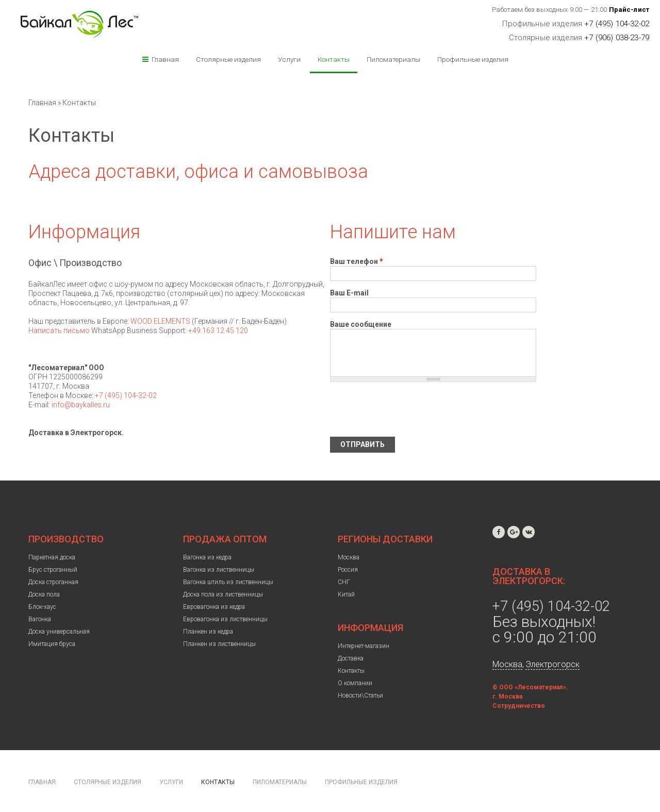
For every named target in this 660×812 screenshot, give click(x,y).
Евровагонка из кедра (214, 607)
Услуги (289, 59)
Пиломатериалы (393, 59)
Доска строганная (53, 582)
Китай (346, 594)
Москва (349, 557)
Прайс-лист (629, 10)
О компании (355, 683)
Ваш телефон (357, 261)
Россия (348, 570)
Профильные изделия (473, 59)
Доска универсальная (59, 632)
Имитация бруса (52, 644)
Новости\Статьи (360, 695)
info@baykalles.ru (81, 405)
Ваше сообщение (361, 324)
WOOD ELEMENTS (160, 321)
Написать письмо (59, 330)
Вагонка (40, 619)
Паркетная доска (52, 557)
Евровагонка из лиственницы (225, 619)
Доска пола (44, 594)
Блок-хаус (42, 607)
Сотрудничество (519, 706)
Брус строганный (53, 570)
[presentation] (408, 409)
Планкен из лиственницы (219, 644)
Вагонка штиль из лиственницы (228, 582)
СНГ (344, 582)
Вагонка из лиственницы (219, 570)
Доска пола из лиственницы (223, 594)
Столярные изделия (228, 59)
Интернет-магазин (364, 646)
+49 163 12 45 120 (218, 330)
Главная (165, 59)
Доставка (351, 658)
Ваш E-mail (349, 293)
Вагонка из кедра (207, 557)
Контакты (334, 59)
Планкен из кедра (208, 632)
